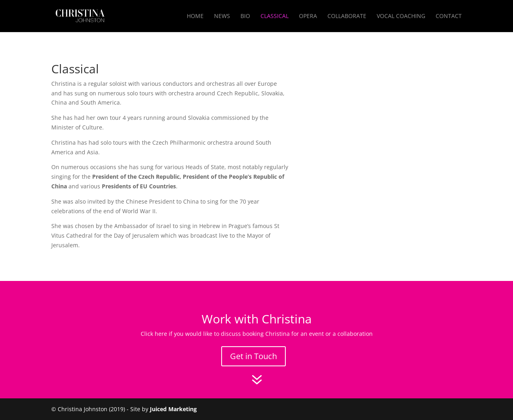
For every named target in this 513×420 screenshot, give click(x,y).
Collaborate (347, 16)
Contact (449, 16)
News (222, 16)
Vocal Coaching (401, 16)
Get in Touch (253, 356)
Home (195, 16)
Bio (245, 16)
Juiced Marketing (173, 409)
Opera (308, 16)
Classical (275, 16)
